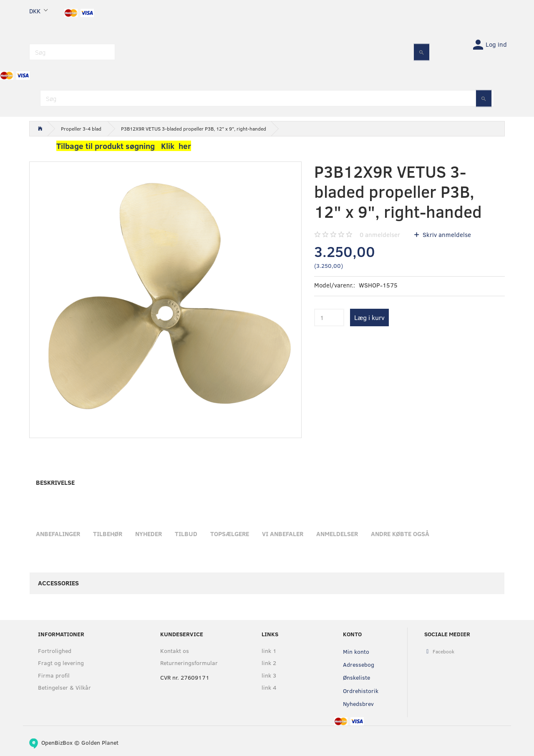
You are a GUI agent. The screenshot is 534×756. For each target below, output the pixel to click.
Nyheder (149, 534)
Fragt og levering (61, 663)
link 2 (269, 663)
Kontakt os (175, 651)
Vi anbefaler (283, 534)
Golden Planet (100, 742)
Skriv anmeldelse (446, 234)
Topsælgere (230, 534)
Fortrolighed (55, 651)
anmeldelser (380, 234)
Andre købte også (400, 534)
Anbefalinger (58, 534)
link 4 (269, 687)
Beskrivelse (55, 482)
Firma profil (54, 675)
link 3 (269, 675)
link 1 (269, 651)
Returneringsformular (189, 663)
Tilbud (186, 534)
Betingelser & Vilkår (64, 687)
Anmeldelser (337, 534)
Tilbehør (108, 534)
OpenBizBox (57, 742)
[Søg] (422, 52)
